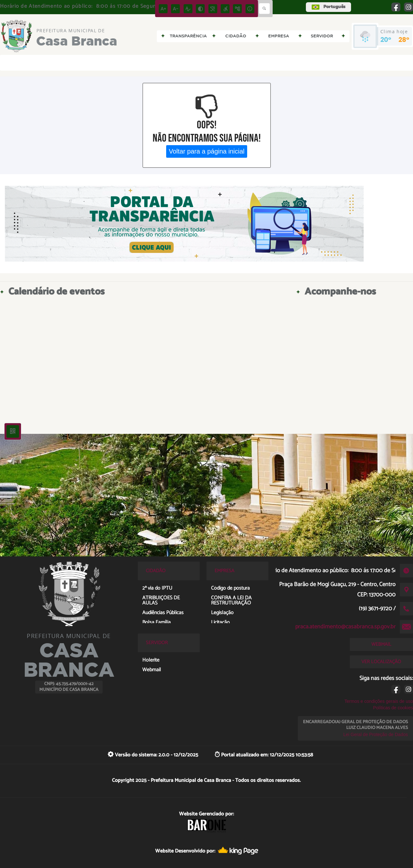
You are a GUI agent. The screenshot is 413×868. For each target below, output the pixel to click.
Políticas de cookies (393, 708)
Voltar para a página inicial (207, 151)
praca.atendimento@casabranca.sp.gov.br (345, 627)
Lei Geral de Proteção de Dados (376, 734)
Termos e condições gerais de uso (379, 701)
